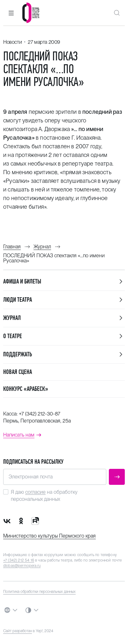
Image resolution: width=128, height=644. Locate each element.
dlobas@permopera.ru (22, 566)
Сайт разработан (18, 631)
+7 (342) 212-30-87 (40, 414)
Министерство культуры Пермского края (49, 536)
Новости (12, 42)
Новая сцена (18, 372)
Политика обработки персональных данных (39, 592)
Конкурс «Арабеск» (26, 389)
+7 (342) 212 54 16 (19, 560)
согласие (35, 492)
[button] (11, 13)
